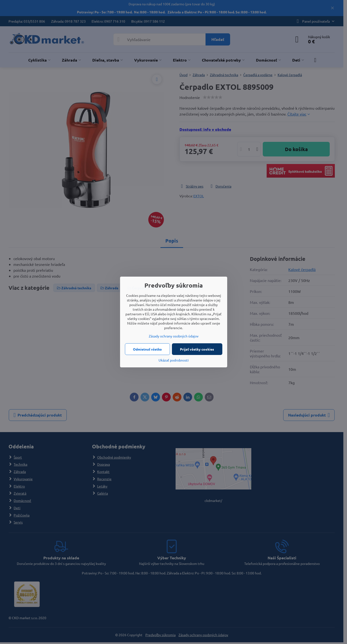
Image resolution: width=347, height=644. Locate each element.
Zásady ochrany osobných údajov (174, 336)
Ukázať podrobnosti (174, 360)
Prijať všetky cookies (197, 349)
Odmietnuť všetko (147, 349)
